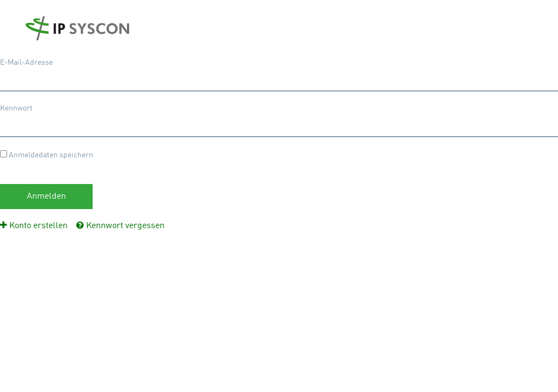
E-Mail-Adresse (26, 63)
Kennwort (16, 108)
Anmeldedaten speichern (47, 155)
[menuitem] (34, 226)
